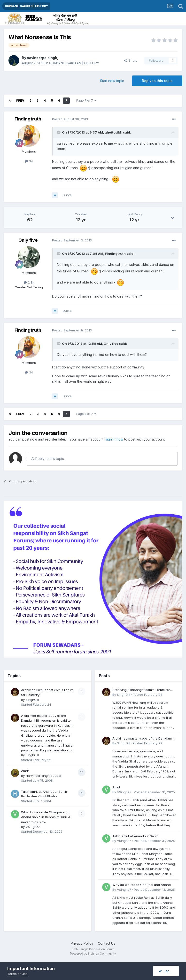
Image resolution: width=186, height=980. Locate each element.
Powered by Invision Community (93, 954)
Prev (20, 101)
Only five (28, 240)
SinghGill (32, 700)
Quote (67, 195)
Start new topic (112, 81)
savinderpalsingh (42, 58)
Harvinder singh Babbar (44, 776)
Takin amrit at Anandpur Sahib (44, 792)
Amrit (25, 771)
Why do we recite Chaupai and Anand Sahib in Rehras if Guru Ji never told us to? (46, 817)
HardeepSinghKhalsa (42, 796)
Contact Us (107, 943)
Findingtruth (28, 119)
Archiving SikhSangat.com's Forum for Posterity (141, 690)
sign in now (114, 439)
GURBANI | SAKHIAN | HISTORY (74, 63)
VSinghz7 (33, 827)
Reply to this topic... (49, 459)
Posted (70, 119)
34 (29, 161)
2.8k (29, 282)
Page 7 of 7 (86, 101)
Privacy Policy (82, 943)
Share (131, 60)
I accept (167, 971)
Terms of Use (17, 974)
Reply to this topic (157, 81)
